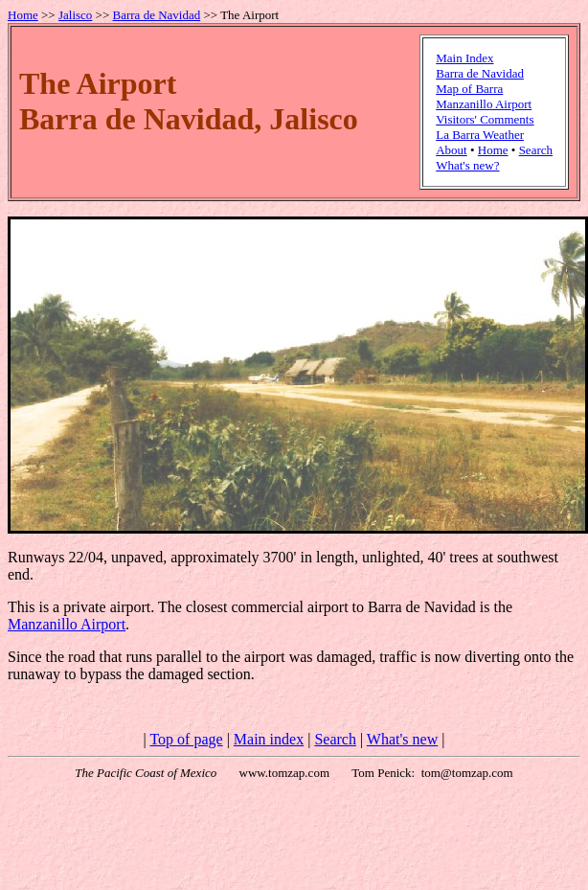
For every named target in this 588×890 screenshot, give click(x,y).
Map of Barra (469, 89)
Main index (269, 739)
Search (536, 150)
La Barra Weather (480, 135)
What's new (402, 739)
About (452, 150)
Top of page (186, 739)
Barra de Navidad (157, 15)
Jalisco (75, 15)
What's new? (467, 165)
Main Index (464, 58)
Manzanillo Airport (484, 104)
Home (23, 15)
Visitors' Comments (485, 119)
